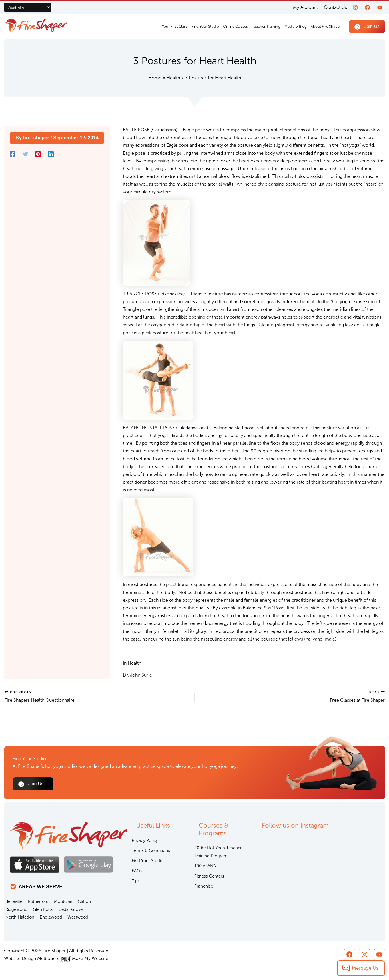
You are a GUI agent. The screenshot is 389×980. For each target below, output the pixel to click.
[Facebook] (368, 7)
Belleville (14, 901)
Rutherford (38, 901)
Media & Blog (296, 26)
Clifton (84, 901)
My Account (305, 7)
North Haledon (20, 917)
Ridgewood (16, 909)
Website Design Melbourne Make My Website (56, 958)
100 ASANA (205, 866)
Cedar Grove (70, 909)
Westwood (78, 917)
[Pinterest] (38, 154)
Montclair (63, 901)
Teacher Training (266, 26)
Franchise (204, 886)
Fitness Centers (209, 876)
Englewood (51, 917)
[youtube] (380, 7)
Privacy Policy (145, 840)
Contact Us (335, 7)
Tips (136, 881)
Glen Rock (43, 909)
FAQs (137, 871)
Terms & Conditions (151, 850)
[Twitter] (25, 154)
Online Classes (235, 26)
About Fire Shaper (326, 26)
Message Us (365, 968)
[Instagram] (355, 7)
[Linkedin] (51, 154)
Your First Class (175, 26)
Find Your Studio (205, 26)
